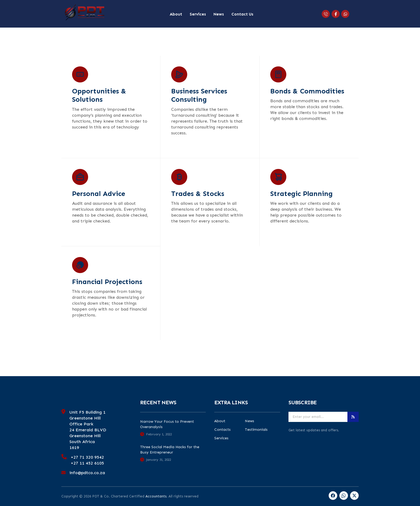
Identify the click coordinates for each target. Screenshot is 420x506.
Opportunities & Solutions (99, 95)
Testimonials (256, 430)
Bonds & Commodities (307, 91)
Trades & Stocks (198, 194)
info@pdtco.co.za (87, 473)
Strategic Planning (301, 194)
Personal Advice (99, 194)
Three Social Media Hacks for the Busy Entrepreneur (170, 450)
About (176, 14)
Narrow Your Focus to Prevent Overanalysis (167, 424)
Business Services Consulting (199, 95)
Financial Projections (107, 282)
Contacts (222, 430)
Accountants (156, 496)
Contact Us (242, 14)
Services (198, 14)
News (219, 14)
